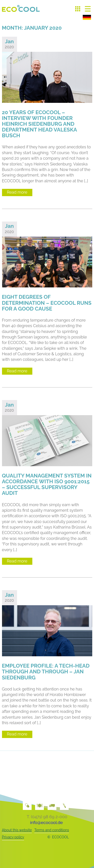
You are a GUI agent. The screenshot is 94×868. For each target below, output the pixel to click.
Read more (17, 192)
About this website (17, 830)
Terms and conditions (52, 830)
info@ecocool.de (46, 822)
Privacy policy (13, 837)
